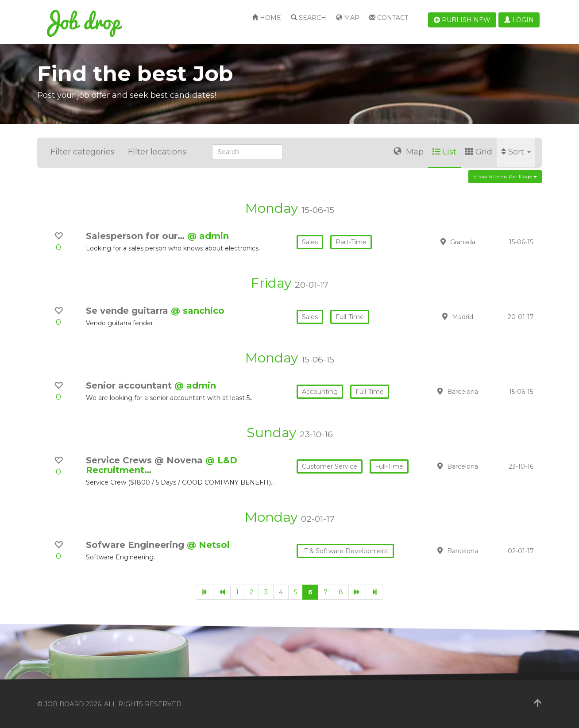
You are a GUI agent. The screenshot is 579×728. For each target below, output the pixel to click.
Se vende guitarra (128, 311)
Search (309, 18)
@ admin (208, 236)
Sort (516, 152)
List (444, 152)
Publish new (462, 20)
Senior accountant (130, 385)
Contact (389, 18)
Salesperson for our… (137, 236)
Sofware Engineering (136, 545)
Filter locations (157, 152)
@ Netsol (208, 545)
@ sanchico (198, 311)
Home (266, 18)
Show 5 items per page (505, 176)
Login (519, 20)
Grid (479, 152)
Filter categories (83, 152)
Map (348, 18)
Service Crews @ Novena (146, 460)
